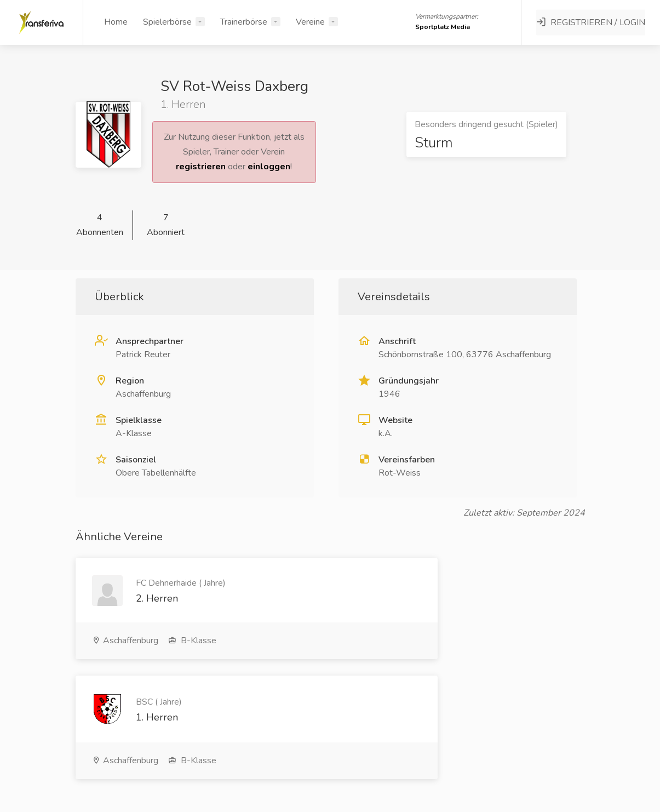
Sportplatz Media (443, 27)
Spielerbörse (167, 22)
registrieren (201, 167)
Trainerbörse (244, 22)
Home (116, 22)
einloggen (269, 167)
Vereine (310, 22)
